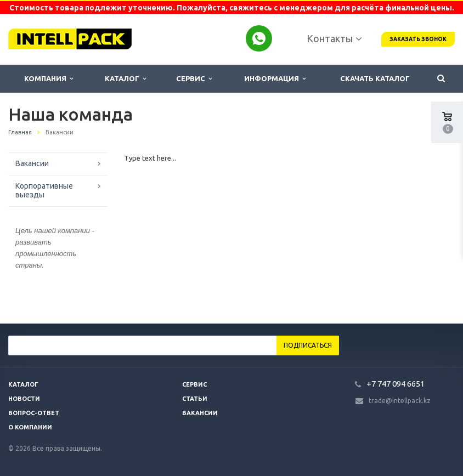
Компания (49, 79)
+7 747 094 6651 (396, 384)
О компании (30, 427)
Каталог (125, 79)
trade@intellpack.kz (400, 401)
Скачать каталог (375, 78)
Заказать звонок (418, 39)
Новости (24, 399)
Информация (275, 79)
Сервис (194, 79)
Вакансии (32, 163)
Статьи (195, 399)
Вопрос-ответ (34, 413)
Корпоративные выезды (44, 190)
